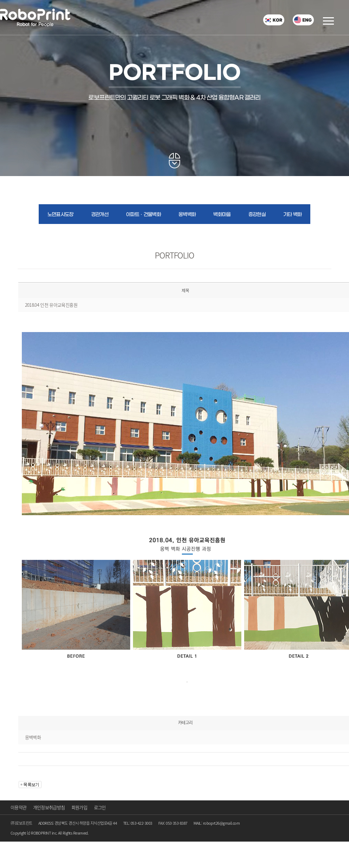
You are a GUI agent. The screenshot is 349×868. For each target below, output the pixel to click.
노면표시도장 (61, 215)
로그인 (100, 807)
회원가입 (79, 807)
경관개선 (100, 215)
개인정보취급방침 (49, 807)
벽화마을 (222, 215)
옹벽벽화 (187, 215)
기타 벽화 (292, 215)
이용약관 (18, 807)
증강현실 (257, 215)
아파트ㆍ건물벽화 (143, 215)
